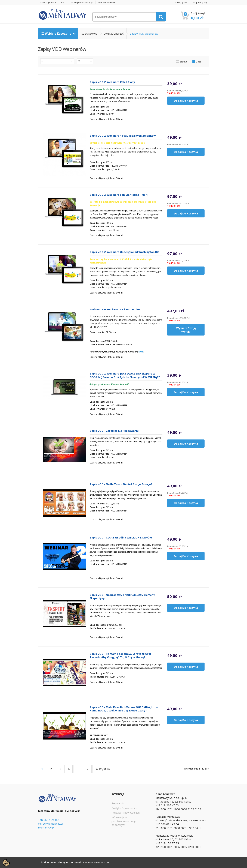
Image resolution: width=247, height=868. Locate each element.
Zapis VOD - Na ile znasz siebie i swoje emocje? (121, 484)
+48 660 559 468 (107, 3)
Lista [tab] (197, 62)
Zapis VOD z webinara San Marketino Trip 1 (119, 195)
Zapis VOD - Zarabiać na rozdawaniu (114, 431)
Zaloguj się (181, 3)
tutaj (141, 352)
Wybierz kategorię (56, 34)
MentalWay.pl (46, 827)
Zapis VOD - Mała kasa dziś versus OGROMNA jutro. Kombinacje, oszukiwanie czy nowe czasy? (124, 709)
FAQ (63, 3)
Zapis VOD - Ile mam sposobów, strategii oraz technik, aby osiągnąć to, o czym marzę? (121, 656)
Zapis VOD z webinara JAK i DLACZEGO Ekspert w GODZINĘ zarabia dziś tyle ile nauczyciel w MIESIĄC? (125, 375)
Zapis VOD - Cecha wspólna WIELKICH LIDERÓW (121, 538)
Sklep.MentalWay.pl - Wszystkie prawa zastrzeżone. (77, 862)
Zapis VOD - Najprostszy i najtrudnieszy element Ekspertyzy (122, 597)
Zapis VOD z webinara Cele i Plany (112, 82)
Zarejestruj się (199, 3)
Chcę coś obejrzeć (113, 34)
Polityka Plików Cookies (126, 813)
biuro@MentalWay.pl (50, 824)
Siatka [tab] (182, 62)
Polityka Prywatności (124, 808)
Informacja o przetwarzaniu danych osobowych (125, 821)
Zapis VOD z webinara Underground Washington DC (124, 252)
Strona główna (48, 3)
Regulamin (118, 803)
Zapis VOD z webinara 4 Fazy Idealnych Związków (123, 136)
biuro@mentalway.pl (82, 3)
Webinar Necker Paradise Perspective (115, 309)
